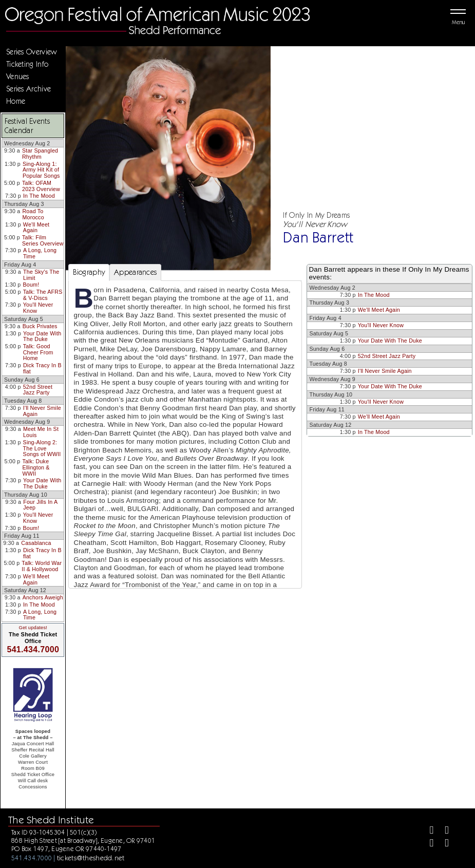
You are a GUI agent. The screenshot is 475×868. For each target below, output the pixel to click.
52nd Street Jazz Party (38, 390)
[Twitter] (442, 831)
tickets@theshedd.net (91, 858)
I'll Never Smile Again (42, 411)
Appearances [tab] (135, 272)
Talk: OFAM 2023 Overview (41, 186)
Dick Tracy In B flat (42, 368)
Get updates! (33, 628)
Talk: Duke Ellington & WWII (36, 467)
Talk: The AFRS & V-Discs (43, 295)
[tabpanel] (185, 457)
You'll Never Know (38, 308)
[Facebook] (427, 831)
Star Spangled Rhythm (40, 154)
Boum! (31, 285)
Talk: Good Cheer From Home (38, 352)
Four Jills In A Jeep (40, 505)
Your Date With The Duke (42, 336)
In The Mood (39, 196)
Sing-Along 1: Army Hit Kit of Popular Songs (41, 170)
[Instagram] (427, 844)
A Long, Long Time (40, 253)
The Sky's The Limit (41, 275)
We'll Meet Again (36, 228)
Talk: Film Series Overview (43, 240)
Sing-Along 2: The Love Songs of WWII (42, 448)
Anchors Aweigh (43, 597)
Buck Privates (40, 326)
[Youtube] (442, 844)
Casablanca (36, 543)
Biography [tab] (89, 272)
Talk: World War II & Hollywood (42, 566)
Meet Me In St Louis (41, 432)
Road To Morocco (33, 214)
